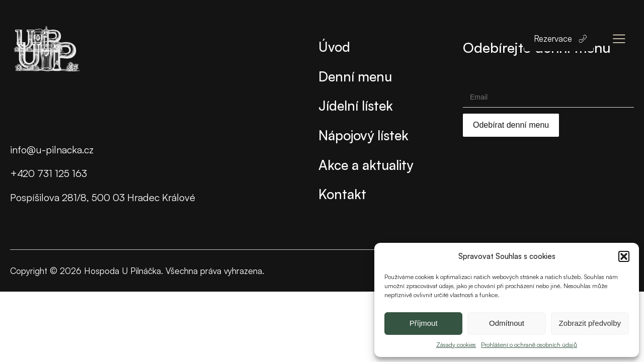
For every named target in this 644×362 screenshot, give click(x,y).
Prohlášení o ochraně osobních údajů (529, 345)
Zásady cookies (456, 345)
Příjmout (424, 323)
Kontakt (342, 194)
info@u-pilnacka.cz (52, 150)
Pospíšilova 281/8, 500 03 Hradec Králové (103, 197)
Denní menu (355, 76)
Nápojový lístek (364, 135)
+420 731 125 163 (49, 173)
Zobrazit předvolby (590, 323)
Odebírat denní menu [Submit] (511, 125)
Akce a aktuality (366, 165)
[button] (624, 256)
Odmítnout (507, 323)
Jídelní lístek (356, 105)
